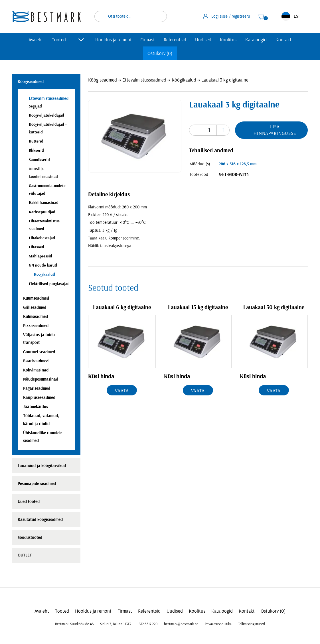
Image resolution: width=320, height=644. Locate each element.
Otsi (159, 16)
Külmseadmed (36, 317)
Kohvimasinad (36, 370)
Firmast (148, 40)
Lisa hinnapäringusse (275, 130)
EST (291, 16)
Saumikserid (39, 160)
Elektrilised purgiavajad (49, 284)
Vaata (122, 391)
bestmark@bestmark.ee (181, 624)
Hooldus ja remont (114, 40)
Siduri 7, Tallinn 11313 (116, 624)
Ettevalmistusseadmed (144, 80)
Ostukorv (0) (160, 53)
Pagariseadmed (37, 388)
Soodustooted (30, 538)
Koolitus (228, 40)
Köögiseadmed (103, 80)
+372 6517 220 (147, 624)
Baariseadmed (36, 361)
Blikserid (36, 150)
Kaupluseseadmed (39, 398)
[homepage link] (46, 16)
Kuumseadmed (36, 298)
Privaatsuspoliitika (218, 624)
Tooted (59, 40)
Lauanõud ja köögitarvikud (42, 466)
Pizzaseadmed (36, 326)
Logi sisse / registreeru (227, 16)
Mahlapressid (40, 256)
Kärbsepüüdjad (42, 212)
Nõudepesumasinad (41, 379)
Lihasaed (37, 247)
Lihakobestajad (42, 238)
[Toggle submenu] (81, 40)
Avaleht (36, 40)
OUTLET (25, 555)
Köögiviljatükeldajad (46, 115)
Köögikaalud (184, 80)
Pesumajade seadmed (37, 484)
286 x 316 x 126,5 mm (238, 164)
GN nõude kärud (43, 265)
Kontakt (283, 40)
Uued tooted (29, 502)
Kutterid (36, 141)
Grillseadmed (35, 307)
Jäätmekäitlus (36, 407)
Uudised (203, 40)
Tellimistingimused (252, 624)
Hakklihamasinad (44, 203)
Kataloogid (256, 40)
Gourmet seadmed (39, 352)
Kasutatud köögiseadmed (40, 520)
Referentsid (175, 40)
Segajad (35, 106)
